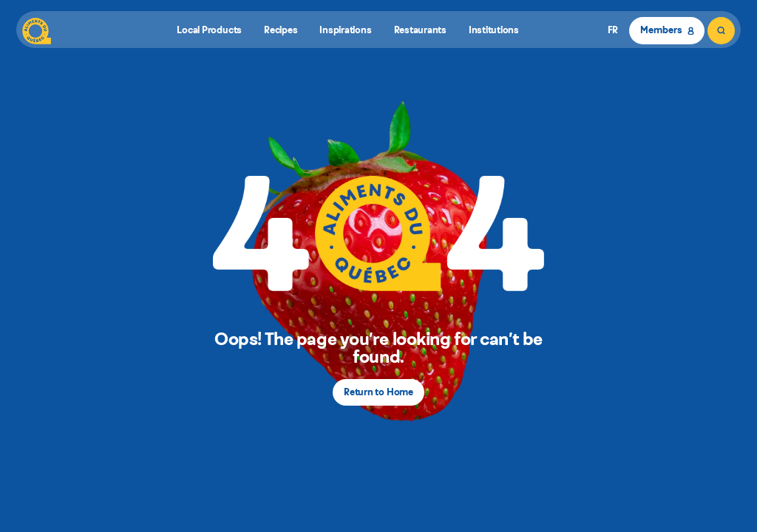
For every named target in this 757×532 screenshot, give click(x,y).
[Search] (721, 31)
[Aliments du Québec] (37, 31)
